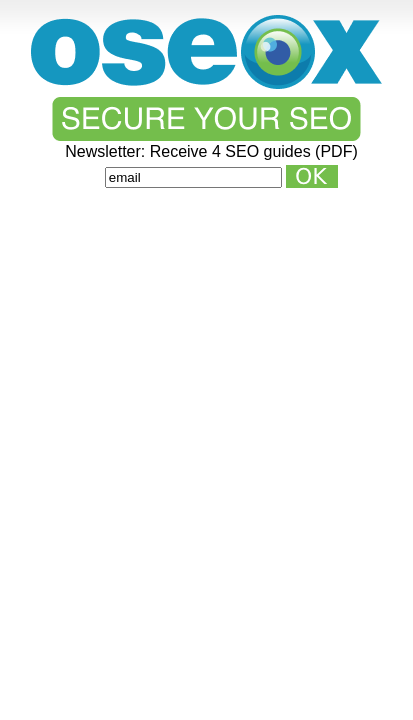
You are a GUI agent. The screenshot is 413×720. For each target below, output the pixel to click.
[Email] (193, 177)
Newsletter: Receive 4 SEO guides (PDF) (211, 152)
